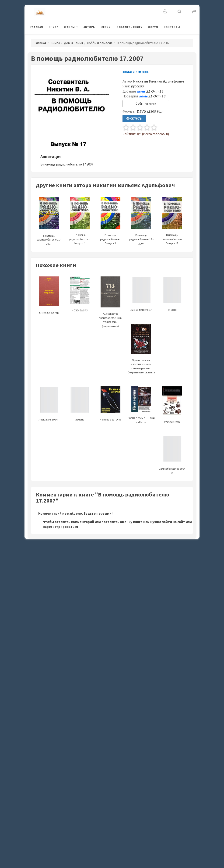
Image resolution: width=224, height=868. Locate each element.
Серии (106, 27)
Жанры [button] (70, 27)
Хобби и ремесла (100, 43)
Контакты (172, 27)
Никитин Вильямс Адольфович (159, 81)
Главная (37, 27)
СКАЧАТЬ (134, 119)
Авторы (90, 27)
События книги (146, 104)
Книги (54, 27)
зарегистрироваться (60, 527)
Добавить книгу (129, 27)
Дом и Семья (73, 43)
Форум (153, 27)
